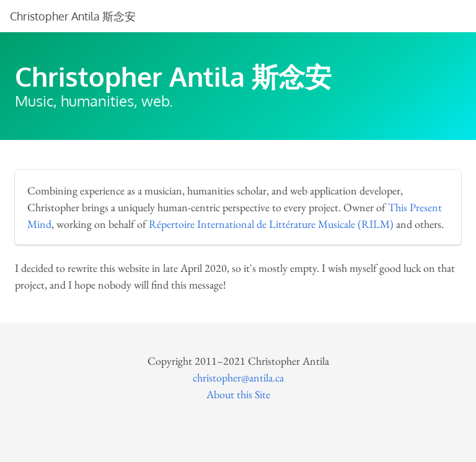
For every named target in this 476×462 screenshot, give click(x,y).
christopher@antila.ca (238, 377)
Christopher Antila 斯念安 (73, 16)
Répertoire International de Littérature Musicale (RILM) (271, 224)
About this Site (238, 394)
